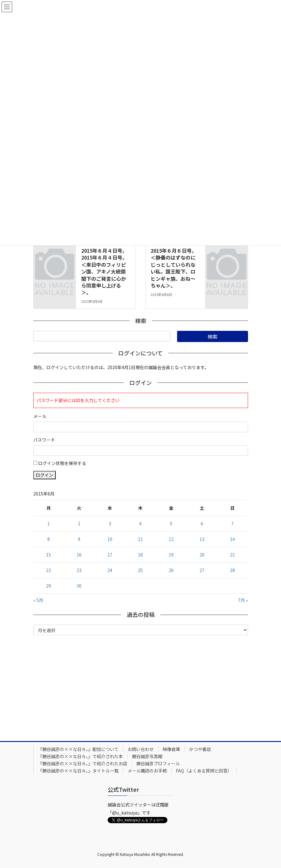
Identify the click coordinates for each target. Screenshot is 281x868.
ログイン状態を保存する (62, 463)
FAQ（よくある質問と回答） (204, 771)
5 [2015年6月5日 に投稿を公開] (171, 523)
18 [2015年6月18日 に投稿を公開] (140, 555)
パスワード (44, 440)
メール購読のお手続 (147, 771)
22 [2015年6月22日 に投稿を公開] (49, 570)
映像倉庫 (171, 749)
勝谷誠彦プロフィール (158, 763)
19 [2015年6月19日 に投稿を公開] (171, 555)
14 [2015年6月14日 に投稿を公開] (232, 539)
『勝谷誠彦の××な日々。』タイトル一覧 (78, 771)
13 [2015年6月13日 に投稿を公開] (202, 539)
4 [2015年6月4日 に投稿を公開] (140, 523)
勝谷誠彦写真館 (147, 756)
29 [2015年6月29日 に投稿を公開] (49, 586)
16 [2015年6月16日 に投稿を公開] (79, 555)
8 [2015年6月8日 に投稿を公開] (49, 539)
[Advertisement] (141, 687)
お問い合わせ (141, 749)
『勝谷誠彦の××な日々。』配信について (78, 749)
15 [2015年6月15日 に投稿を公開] (49, 555)
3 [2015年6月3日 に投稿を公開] (110, 523)
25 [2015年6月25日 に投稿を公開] (140, 570)
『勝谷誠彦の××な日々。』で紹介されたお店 (83, 763)
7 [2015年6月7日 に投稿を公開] (232, 523)
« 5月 (38, 600)
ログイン (44, 475)
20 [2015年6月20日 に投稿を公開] (202, 555)
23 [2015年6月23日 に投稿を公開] (79, 570)
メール (40, 416)
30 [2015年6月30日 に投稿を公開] (79, 586)
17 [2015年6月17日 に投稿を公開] (110, 555)
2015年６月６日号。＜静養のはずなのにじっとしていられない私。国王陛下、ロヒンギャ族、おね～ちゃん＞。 (174, 268)
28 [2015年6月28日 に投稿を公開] (232, 570)
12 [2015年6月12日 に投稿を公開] (171, 539)
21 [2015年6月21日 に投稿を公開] (232, 555)
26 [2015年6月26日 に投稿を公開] (171, 570)
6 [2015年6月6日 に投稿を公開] (202, 523)
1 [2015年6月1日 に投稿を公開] (49, 523)
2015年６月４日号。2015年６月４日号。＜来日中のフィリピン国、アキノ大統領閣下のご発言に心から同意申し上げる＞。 (104, 271)
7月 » (243, 600)
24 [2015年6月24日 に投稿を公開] (110, 570)
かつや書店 (200, 749)
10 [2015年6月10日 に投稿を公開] (110, 539)
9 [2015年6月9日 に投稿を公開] (79, 539)
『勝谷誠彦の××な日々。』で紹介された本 (80, 756)
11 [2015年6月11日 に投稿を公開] (140, 539)
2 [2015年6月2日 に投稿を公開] (79, 523)
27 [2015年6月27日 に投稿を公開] (202, 570)
